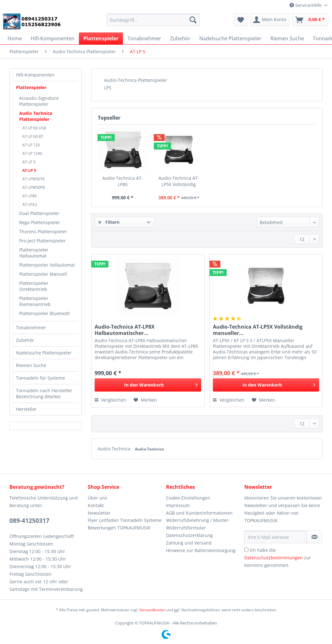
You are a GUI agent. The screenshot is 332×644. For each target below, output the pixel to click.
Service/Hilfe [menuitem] (306, 5)
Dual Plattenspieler (39, 213)
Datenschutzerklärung (189, 535)
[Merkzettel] (241, 20)
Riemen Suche (31, 365)
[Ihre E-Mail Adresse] (276, 537)
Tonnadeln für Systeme (41, 378)
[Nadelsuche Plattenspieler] (230, 38)
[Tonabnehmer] (144, 38)
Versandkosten (152, 610)
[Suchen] (193, 20)
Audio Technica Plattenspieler (36, 116)
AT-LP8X (30, 196)
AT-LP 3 (29, 162)
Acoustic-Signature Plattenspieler (39, 101)
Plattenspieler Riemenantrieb (35, 301)
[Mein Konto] (270, 20)
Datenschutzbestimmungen (274, 558)
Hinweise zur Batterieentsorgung (201, 550)
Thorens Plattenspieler (43, 232)
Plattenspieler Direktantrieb (34, 286)
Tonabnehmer (31, 328)
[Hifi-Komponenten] (53, 38)
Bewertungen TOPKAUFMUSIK (119, 528)
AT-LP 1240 (32, 153)
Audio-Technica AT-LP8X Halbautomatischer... (123, 181)
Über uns (97, 498)
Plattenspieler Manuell (43, 274)
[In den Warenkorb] (148, 385)
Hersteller (26, 409)
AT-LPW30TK (33, 179)
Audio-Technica (115, 449)
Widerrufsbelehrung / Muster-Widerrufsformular (198, 524)
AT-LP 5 (29, 170)
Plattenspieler (31, 87)
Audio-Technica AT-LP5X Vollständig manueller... (179, 181)
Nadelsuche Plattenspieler (44, 353)
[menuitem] (153, 23)
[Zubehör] (180, 38)
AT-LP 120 (31, 145)
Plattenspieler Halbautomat (34, 253)
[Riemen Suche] (287, 38)
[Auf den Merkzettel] (145, 400)
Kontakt (96, 505)
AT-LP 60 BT (33, 136)
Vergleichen (110, 400)
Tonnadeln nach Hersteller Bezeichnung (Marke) (44, 393)
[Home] (15, 38)
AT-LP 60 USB (34, 128)
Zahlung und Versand (189, 543)
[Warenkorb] (310, 20)
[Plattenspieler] (101, 38)
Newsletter (99, 513)
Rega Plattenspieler (40, 222)
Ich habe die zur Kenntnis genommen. (278, 558)
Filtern (109, 222)
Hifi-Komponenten (35, 75)
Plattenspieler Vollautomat (47, 265)
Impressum (178, 505)
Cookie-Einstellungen (188, 498)
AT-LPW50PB (34, 187)
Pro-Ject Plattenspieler (42, 241)
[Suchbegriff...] (153, 20)
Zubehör (25, 340)
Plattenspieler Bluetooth (45, 313)
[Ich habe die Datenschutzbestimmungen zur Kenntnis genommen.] (246, 550)
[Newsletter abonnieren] (314, 537)
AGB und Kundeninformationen (199, 513)
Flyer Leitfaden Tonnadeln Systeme (125, 520)
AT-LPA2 (30, 204)
